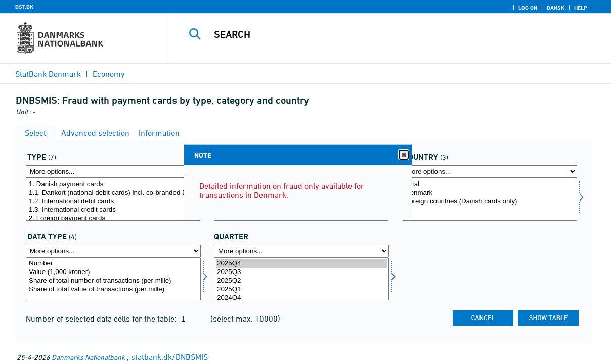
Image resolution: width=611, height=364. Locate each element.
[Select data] (113, 279)
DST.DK (24, 7)
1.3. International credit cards (113, 210)
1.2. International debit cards (113, 201)
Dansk (556, 8)
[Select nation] (490, 199)
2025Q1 (301, 289)
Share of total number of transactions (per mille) (113, 281)
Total (490, 184)
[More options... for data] (113, 251)
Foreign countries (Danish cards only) (490, 201)
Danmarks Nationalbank (88, 357)
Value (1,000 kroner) (113, 272)
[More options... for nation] (490, 172)
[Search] (385, 34)
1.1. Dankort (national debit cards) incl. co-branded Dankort (113, 193)
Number (113, 264)
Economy (109, 74)
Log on (528, 8)
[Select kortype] (113, 199)
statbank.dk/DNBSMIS (169, 357)
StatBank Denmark (48, 74)
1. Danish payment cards (113, 184)
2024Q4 (301, 298)
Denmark (490, 193)
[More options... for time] (301, 251)
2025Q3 (301, 272)
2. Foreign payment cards (113, 219)
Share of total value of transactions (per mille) (113, 289)
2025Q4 (301, 264)
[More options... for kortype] (113, 172)
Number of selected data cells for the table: (102, 318)
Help (581, 8)
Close (403, 155)
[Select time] (301, 279)
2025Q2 (301, 281)
